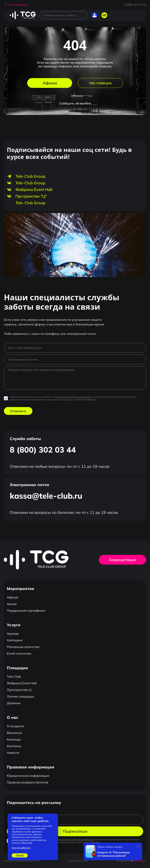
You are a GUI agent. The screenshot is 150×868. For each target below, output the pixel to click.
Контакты (14, 746)
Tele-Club (14, 676)
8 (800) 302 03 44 (135, 5)
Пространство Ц (19, 690)
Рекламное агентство (23, 647)
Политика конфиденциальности (22, 861)
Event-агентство (19, 653)
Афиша (50, 83)
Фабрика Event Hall (22, 683)
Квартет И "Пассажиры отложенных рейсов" (114, 854)
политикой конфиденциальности (73, 397)
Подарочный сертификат (26, 610)
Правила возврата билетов (28, 782)
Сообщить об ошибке (75, 103)
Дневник (14, 703)
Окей (20, 855)
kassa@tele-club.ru (46, 496)
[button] (16, 5)
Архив (12, 604)
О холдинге (16, 726)
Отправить (18, 411)
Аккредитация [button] (122, 560)
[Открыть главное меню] (104, 15)
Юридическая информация (28, 776)
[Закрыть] (138, 847)
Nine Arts (141, 861)
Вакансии (14, 733)
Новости (13, 753)
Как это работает (21, 848)
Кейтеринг (15, 640)
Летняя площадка (21, 696)
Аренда (13, 634)
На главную (100, 83)
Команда (14, 739)
